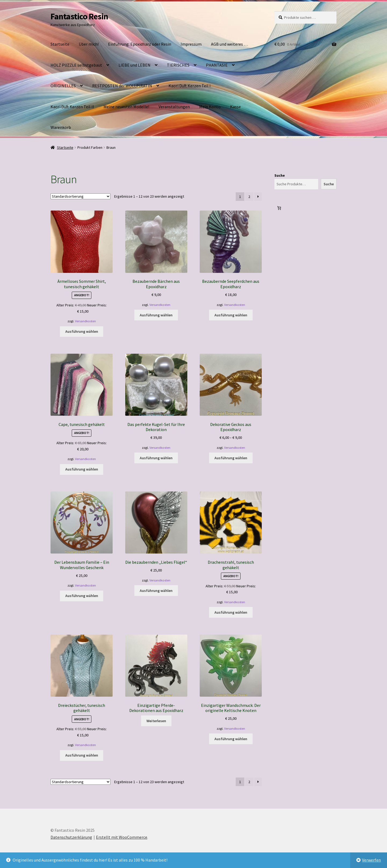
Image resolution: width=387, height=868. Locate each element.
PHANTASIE (217, 65)
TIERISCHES (178, 65)
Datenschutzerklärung (71, 837)
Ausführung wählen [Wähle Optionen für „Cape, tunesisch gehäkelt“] (82, 469)
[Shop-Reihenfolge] (80, 196)
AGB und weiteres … (230, 44)
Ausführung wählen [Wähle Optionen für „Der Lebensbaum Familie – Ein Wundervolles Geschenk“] (82, 596)
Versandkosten (85, 321)
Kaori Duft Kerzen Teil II (72, 107)
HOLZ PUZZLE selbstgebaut (76, 65)
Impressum (191, 44)
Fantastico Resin (79, 16)
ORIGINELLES (63, 86)
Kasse (235, 107)
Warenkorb (61, 127)
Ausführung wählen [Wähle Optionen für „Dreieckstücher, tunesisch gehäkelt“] (82, 755)
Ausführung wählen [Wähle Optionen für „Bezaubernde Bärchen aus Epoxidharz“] (156, 315)
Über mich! (89, 44)
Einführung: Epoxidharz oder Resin (140, 44)
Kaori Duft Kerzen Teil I (190, 86)
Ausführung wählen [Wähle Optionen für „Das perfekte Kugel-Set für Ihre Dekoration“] (156, 458)
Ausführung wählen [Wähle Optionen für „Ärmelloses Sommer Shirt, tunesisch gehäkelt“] (82, 331)
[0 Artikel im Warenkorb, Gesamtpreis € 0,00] (279, 208)
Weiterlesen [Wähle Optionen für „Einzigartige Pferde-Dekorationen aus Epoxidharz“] (156, 721)
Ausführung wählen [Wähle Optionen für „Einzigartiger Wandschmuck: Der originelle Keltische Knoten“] (231, 739)
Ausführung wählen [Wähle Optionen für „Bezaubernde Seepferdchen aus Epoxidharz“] (231, 315)
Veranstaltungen (174, 107)
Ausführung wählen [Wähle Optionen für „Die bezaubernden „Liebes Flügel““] (156, 591)
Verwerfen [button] (371, 860)
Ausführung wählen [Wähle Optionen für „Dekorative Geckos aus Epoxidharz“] (231, 458)
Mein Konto (210, 107)
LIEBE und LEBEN (135, 65)
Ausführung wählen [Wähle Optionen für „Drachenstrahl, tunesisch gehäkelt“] (231, 612)
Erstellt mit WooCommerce (122, 837)
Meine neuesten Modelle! (126, 107)
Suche (280, 175)
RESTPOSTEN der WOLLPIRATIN (122, 86)
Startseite (60, 44)
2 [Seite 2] (249, 197)
